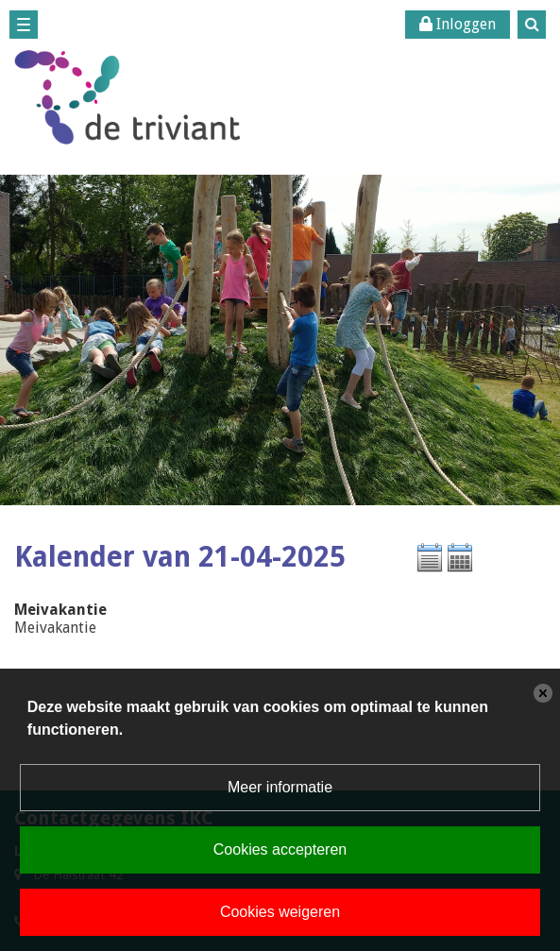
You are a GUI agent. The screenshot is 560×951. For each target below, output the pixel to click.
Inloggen (458, 24)
